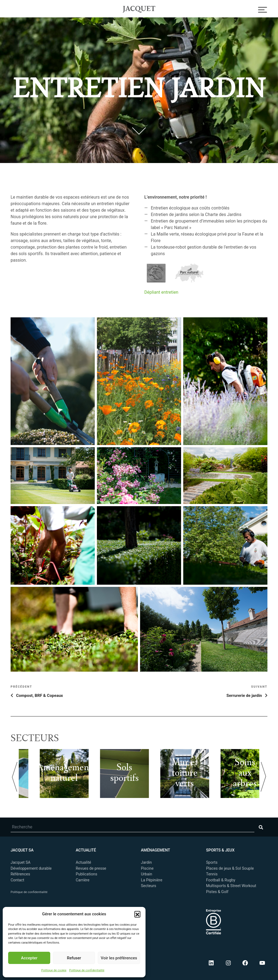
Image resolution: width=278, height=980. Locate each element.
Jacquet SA (139, 8)
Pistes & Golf (217, 892)
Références (20, 874)
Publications (86, 874)
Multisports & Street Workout (231, 886)
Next (263, 777)
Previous (15, 777)
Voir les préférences (119, 958)
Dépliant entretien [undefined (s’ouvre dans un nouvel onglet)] (161, 292)
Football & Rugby (221, 880)
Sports (212, 862)
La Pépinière (152, 880)
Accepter (29, 958)
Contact (17, 880)
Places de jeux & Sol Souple (230, 868)
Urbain (147, 874)
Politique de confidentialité (87, 970)
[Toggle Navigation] (263, 9)
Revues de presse (91, 868)
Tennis (212, 874)
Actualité (83, 862)
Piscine (147, 868)
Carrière (83, 880)
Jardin (146, 862)
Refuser (74, 958)
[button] (137, 914)
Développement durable (31, 868)
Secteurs (149, 886)
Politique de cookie (54, 970)
